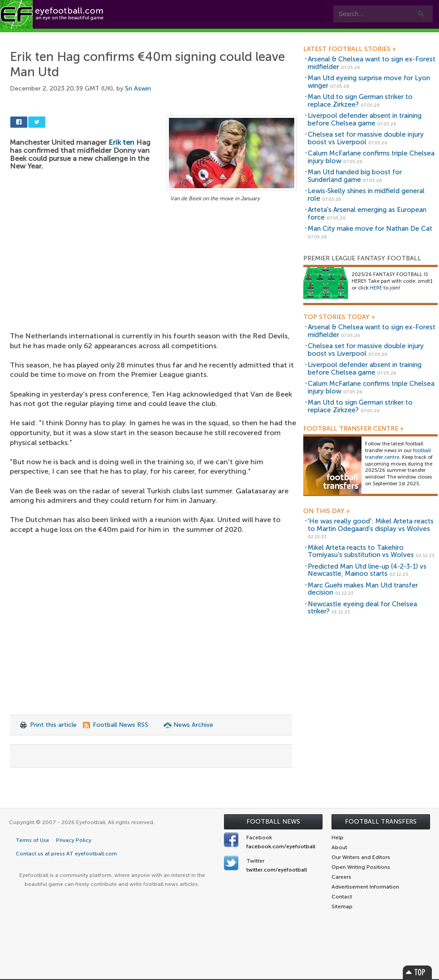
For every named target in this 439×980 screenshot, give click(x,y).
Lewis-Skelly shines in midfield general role (366, 195)
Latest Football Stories (350, 49)
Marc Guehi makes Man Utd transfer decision (363, 589)
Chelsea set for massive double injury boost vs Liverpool (366, 138)
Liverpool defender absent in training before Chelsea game (365, 119)
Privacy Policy (74, 840)
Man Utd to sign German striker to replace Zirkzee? (360, 101)
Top (417, 972)
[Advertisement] (153, 270)
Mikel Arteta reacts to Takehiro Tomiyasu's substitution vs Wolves (361, 551)
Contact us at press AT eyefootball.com (66, 854)
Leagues (183, 37)
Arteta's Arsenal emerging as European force (367, 214)
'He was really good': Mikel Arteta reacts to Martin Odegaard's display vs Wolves (371, 525)
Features (133, 37)
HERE (376, 288)
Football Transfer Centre (353, 429)
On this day (327, 511)
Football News (273, 822)
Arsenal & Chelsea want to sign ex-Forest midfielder (372, 63)
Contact (280, 37)
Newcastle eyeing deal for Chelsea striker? (362, 608)
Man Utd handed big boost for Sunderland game (355, 176)
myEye (230, 37)
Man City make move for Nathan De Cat (370, 229)
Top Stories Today (339, 317)
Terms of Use (32, 840)
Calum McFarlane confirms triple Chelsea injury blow (371, 157)
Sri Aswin (138, 89)
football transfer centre (398, 454)
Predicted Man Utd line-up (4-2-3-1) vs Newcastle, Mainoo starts (367, 570)
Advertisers (334, 37)
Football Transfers (381, 822)
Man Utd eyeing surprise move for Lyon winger (369, 82)
